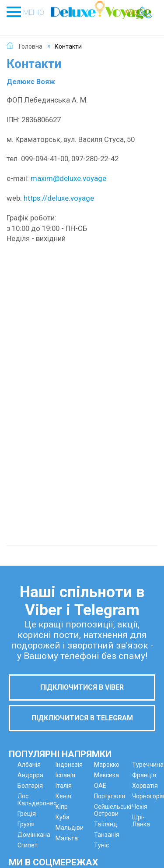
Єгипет (28, 845)
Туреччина (148, 765)
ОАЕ (100, 786)
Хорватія (145, 786)
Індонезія (69, 765)
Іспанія (65, 775)
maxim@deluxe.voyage (68, 178)
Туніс (101, 845)
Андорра (30, 775)
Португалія (110, 796)
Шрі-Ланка (141, 821)
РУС (131, 13)
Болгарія (30, 786)
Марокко (107, 765)
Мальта (67, 838)
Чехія (140, 807)
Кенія (63, 796)
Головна (31, 46)
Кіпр (62, 807)
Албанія (29, 765)
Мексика (106, 775)
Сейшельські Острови (113, 810)
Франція (144, 775)
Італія (64, 786)
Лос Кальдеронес (37, 800)
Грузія (26, 824)
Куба (63, 817)
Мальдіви (70, 828)
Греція (27, 814)
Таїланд (106, 824)
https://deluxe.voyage (59, 198)
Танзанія (107, 835)
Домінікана (34, 835)
